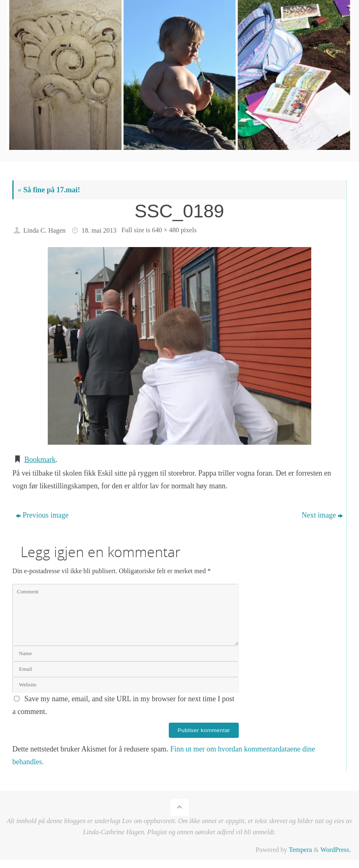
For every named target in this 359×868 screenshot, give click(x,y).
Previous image (42, 515)
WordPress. (336, 850)
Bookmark (40, 460)
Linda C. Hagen (44, 231)
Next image (322, 515)
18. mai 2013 (99, 231)
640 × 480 (166, 230)
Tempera (300, 850)
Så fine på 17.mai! (49, 190)
